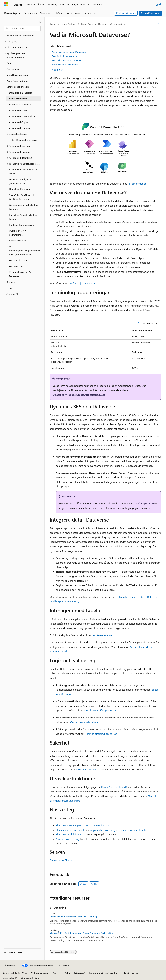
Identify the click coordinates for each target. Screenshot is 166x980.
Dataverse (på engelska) (110, 24)
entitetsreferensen (103, 635)
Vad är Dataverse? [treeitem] (18, 99)
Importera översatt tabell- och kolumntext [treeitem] (24, 217)
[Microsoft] (6, 4)
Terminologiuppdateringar (65, 56)
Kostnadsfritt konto (126, 13)
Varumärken (9, 978)
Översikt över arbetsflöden (85, 722)
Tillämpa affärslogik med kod (101, 734)
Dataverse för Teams (61, 860)
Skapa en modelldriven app (71, 834)
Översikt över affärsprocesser (100, 710)
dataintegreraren (144, 503)
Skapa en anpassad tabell (70, 830)
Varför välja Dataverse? (82, 283)
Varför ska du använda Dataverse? (69, 52)
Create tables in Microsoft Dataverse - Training (73, 917)
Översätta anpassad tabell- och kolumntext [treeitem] (25, 207)
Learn (53, 24)
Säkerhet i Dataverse (88, 769)
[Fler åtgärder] (158, 24)
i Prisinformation (137, 184)
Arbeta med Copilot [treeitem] (19, 122)
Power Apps (87, 24)
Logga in (158, 4)
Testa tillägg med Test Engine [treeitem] (23, 140)
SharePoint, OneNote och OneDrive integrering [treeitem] (22, 197)
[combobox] (22, 28)
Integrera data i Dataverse (65, 65)
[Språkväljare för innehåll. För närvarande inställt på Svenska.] (10, 966)
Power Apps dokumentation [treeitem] (20, 36)
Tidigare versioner (40, 973)
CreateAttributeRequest (91, 395)
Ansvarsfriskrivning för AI (15, 973)
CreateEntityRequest (64, 395)
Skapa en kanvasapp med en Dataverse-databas (83, 825)
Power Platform (68, 24)
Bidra (67, 973)
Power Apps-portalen (113, 787)
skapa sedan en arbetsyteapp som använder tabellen (119, 830)
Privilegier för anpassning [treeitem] (21, 225)
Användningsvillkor (133, 973)
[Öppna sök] (149, 4)
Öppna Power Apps (151, 13)
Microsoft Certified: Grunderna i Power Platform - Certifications (82, 933)
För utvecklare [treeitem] (16, 266)
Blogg (56, 973)
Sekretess (78, 973)
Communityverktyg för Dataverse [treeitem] (20, 274)
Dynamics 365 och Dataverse (67, 60)
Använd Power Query (68, 839)
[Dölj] (40, 22)
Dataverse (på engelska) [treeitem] (21, 93)
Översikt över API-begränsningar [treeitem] (18, 233)
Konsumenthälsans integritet (103, 973)
